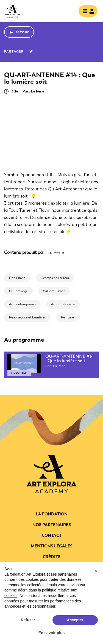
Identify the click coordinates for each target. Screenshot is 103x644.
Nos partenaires (52, 525)
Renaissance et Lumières (27, 317)
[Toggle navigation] (86, 11)
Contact (52, 535)
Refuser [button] (28, 620)
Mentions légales (52, 546)
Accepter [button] (75, 620)
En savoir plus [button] (52, 633)
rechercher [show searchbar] (70, 11)
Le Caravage (18, 291)
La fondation (52, 514)
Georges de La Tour (55, 278)
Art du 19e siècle (63, 304)
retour (22, 32)
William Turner (54, 291)
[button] (96, 571)
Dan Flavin (17, 278)
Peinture (67, 317)
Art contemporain (22, 304)
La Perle (56, 252)
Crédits (52, 557)
